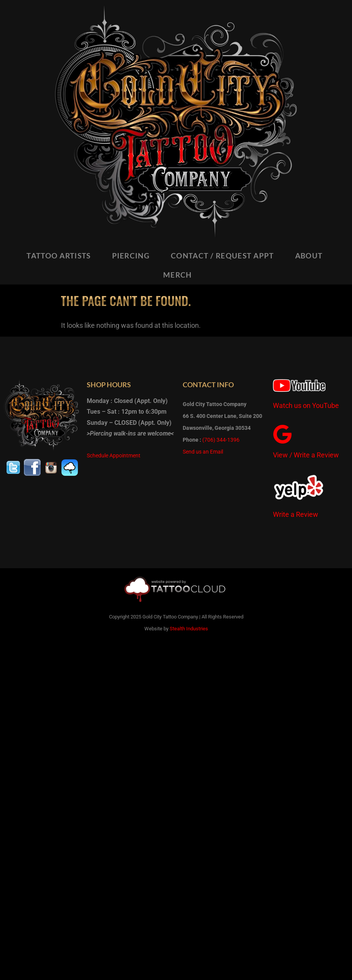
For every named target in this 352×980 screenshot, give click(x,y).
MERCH (178, 275)
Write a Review (296, 514)
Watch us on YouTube (306, 405)
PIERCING (131, 256)
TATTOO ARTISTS (59, 256)
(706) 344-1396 (221, 440)
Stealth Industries (189, 629)
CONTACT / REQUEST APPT (222, 256)
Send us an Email (203, 452)
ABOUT (309, 256)
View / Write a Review (306, 455)
